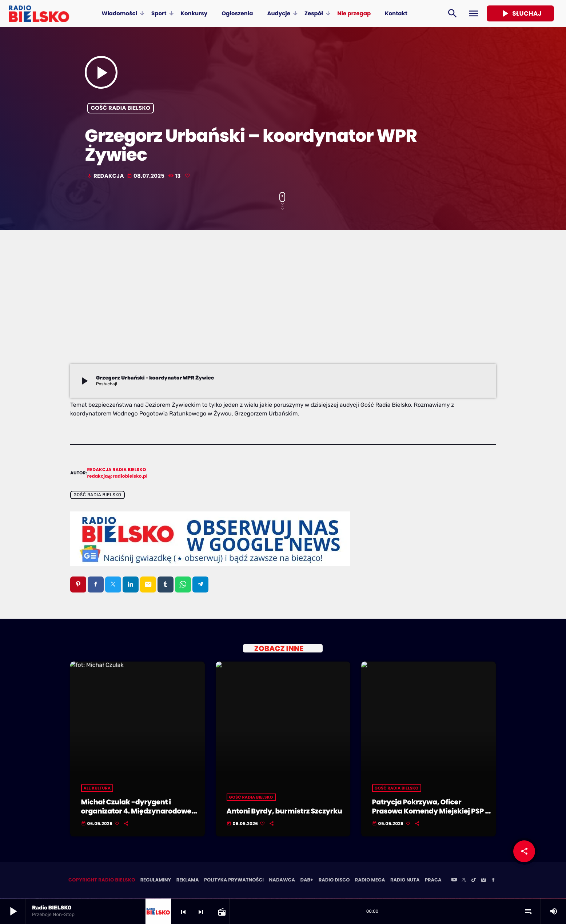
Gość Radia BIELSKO (121, 108)
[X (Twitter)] (464, 881)
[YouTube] (454, 881)
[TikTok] (474, 881)
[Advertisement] (283, 310)
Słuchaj (520, 13)
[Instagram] (483, 881)
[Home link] (39, 13)
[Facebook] (493, 881)
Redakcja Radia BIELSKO (117, 470)
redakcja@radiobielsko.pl (117, 476)
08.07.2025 (146, 176)
